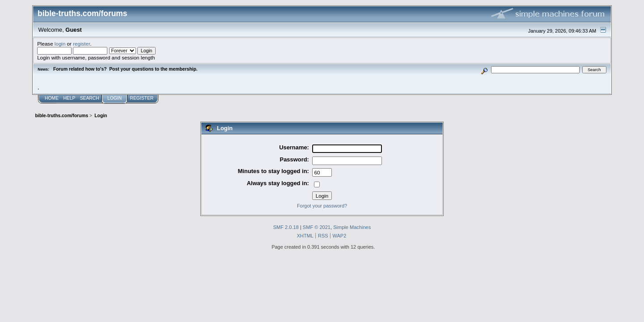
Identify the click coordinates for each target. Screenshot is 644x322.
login (60, 44)
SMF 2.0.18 (286, 227)
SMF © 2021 (317, 227)
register (81, 44)
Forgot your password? (322, 206)
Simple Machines (352, 227)
